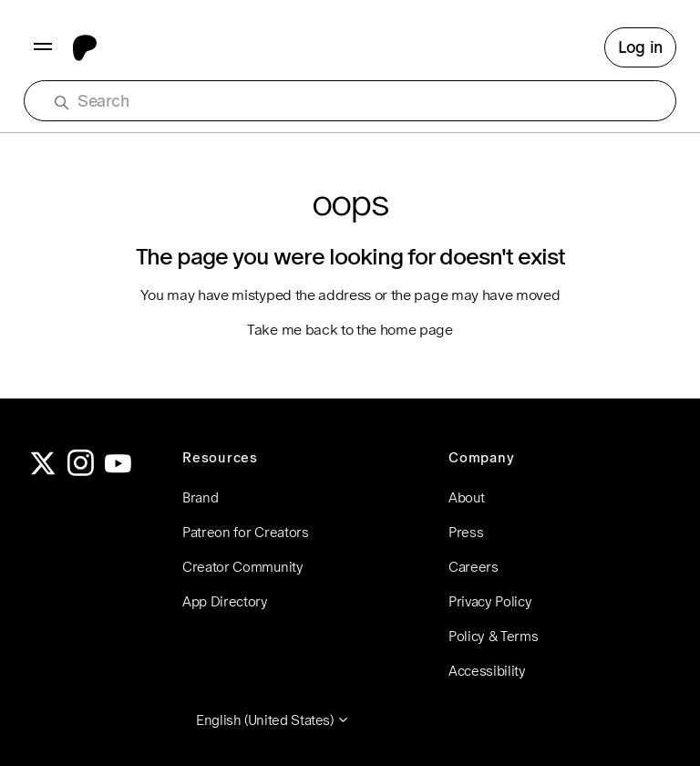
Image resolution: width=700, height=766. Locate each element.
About (466, 497)
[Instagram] (81, 471)
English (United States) (273, 720)
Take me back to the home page (350, 330)
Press (466, 532)
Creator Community (243, 567)
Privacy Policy (490, 601)
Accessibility (487, 671)
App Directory (225, 601)
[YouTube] (118, 471)
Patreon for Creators (246, 532)
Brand (200, 497)
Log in (640, 47)
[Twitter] (43, 471)
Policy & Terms (494, 636)
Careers (474, 567)
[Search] (359, 101)
